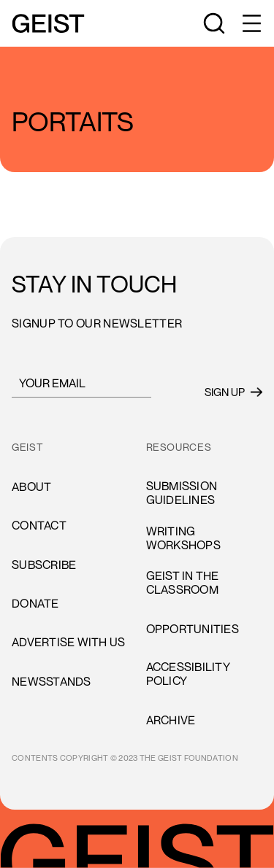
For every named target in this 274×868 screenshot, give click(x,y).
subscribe (44, 565)
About (31, 487)
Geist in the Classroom (183, 582)
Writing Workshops (183, 538)
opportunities (193, 629)
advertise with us (68, 642)
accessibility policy (188, 674)
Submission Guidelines (182, 493)
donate (35, 603)
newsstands (52, 681)
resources (179, 447)
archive (171, 720)
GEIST (27, 447)
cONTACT (39, 525)
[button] (251, 23)
